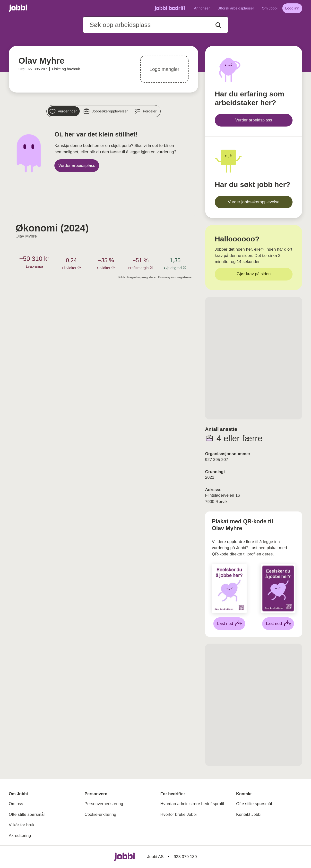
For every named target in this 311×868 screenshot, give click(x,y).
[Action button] (218, 25)
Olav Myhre (26, 236)
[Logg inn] (292, 8)
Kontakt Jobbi (249, 814)
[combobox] (155, 25)
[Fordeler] (146, 111)
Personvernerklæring (104, 804)
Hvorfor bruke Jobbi (178, 814)
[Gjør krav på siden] (254, 274)
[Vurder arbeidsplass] (77, 166)
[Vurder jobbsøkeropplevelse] (254, 202)
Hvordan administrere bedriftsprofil (192, 804)
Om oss (16, 804)
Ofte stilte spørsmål (27, 814)
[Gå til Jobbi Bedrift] (170, 8)
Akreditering (20, 836)
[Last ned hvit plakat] (229, 624)
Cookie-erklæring (100, 814)
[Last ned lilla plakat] (278, 624)
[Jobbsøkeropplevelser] (106, 111)
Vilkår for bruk (22, 825)
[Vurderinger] (64, 111)
